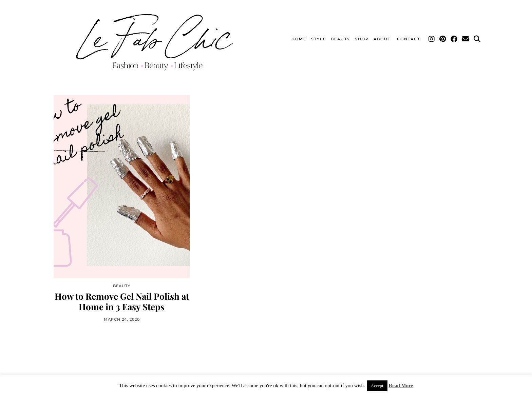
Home (299, 39)
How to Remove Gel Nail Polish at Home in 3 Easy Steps (122, 301)
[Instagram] (432, 39)
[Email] (466, 39)
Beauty (340, 39)
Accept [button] (377, 386)
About (383, 39)
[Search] (477, 39)
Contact (408, 39)
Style (319, 39)
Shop (362, 39)
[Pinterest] (443, 39)
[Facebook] (454, 39)
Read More (401, 386)
